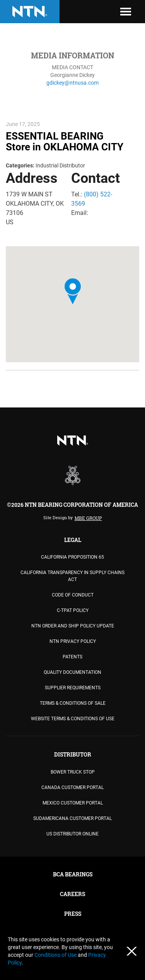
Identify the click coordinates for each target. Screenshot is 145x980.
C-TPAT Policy (73, 610)
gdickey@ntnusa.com (72, 83)
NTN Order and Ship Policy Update (73, 626)
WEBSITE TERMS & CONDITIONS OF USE (73, 719)
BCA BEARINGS (73, 874)
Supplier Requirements (73, 688)
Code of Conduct (73, 595)
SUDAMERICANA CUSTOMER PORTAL (72, 818)
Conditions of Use (56, 955)
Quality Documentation (72, 672)
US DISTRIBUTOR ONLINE (72, 834)
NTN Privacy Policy (73, 641)
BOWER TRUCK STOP (73, 772)
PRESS (73, 914)
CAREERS (72, 894)
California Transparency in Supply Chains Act (72, 576)
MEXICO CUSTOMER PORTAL (73, 803)
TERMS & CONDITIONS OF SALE (73, 703)
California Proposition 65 (72, 557)
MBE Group (88, 518)
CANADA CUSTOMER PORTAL (72, 787)
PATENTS (72, 657)
